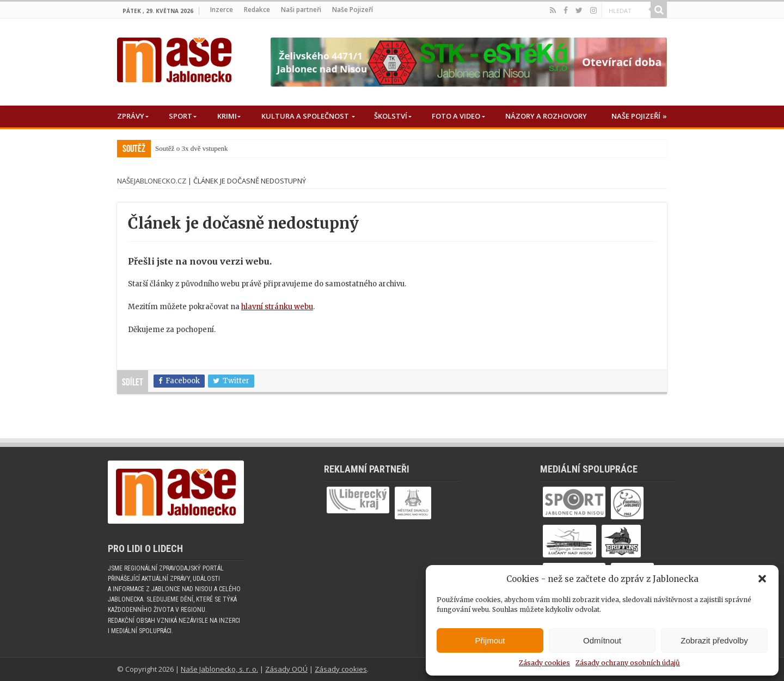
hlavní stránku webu (277, 307)
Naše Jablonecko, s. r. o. (219, 669)
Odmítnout (602, 640)
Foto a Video (456, 116)
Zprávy (131, 116)
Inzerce (222, 10)
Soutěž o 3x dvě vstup (186, 148)
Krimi (227, 116)
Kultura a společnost (305, 116)
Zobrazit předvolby (714, 640)
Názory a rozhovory (546, 116)
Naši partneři (301, 10)
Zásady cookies (544, 663)
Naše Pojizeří (353, 10)
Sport (180, 116)
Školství (391, 116)
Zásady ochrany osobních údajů (628, 663)
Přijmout (490, 640)
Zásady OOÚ (286, 669)
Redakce (257, 10)
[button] (762, 579)
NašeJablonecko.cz (152, 181)
